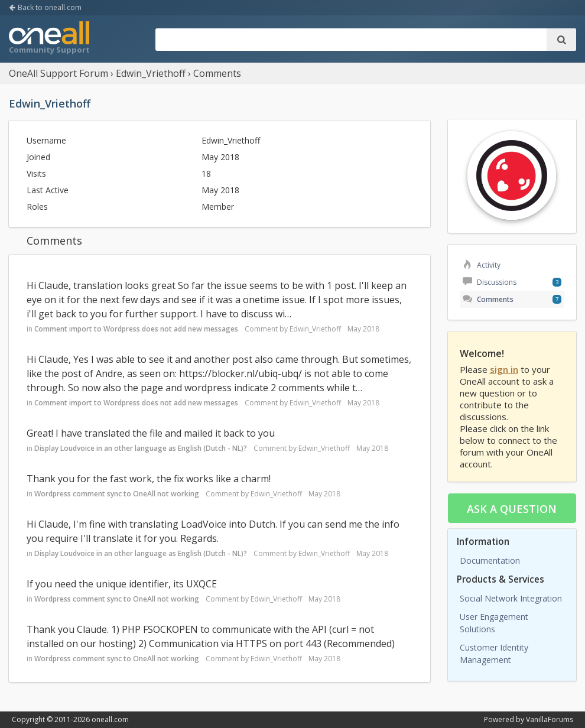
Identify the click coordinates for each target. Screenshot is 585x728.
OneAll (49, 39)
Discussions (490, 282)
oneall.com (110, 719)
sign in (504, 369)
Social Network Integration (511, 598)
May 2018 (363, 329)
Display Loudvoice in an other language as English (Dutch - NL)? (141, 448)
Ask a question (512, 509)
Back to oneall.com (45, 7)
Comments (488, 299)
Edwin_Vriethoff (315, 329)
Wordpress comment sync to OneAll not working (117, 494)
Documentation (490, 560)
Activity (482, 265)
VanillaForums (550, 719)
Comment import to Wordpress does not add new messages (136, 329)
